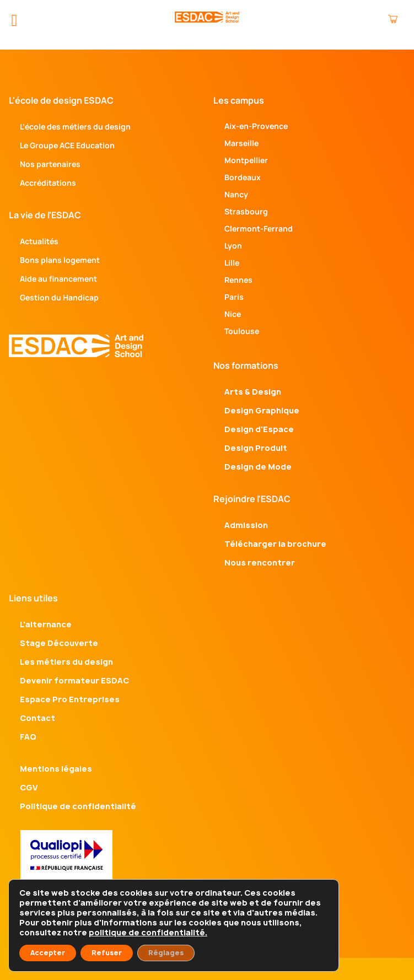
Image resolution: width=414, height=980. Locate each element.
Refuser (107, 953)
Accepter (48, 953)
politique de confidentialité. (148, 932)
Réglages (166, 953)
